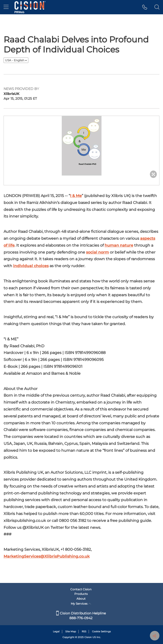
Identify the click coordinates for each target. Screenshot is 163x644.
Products (81, 594)
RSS (84, 631)
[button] (145, 7)
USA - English (16, 60)
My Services (81, 604)
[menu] (6, 7)
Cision (88, 637)
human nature (119, 245)
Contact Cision (81, 589)
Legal (56, 631)
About (81, 599)
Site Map (71, 631)
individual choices (31, 266)
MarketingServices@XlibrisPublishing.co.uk (47, 556)
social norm (97, 252)
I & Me (76, 196)
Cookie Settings (101, 631)
